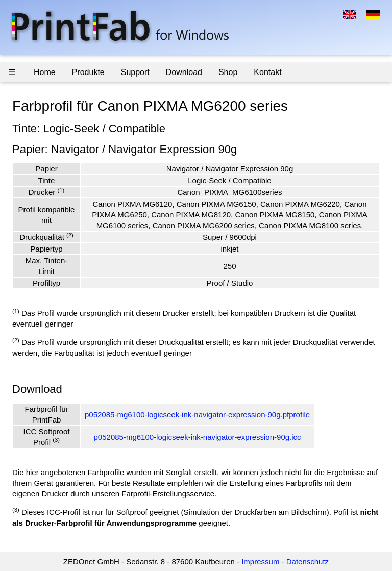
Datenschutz (308, 562)
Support (135, 72)
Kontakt (267, 72)
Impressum (260, 562)
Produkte (88, 72)
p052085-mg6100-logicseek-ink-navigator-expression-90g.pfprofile (197, 415)
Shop (228, 72)
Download (184, 72)
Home (45, 72)
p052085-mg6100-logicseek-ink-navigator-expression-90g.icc (198, 437)
